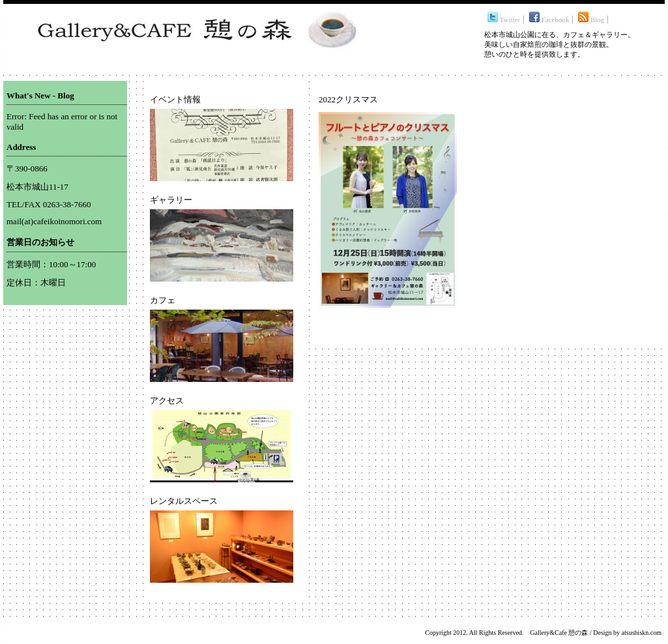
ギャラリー (171, 200)
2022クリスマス (348, 99)
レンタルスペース (184, 501)
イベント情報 (175, 99)
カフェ (163, 300)
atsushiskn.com (642, 633)
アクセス (167, 401)
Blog (591, 20)
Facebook (549, 20)
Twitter (504, 20)
